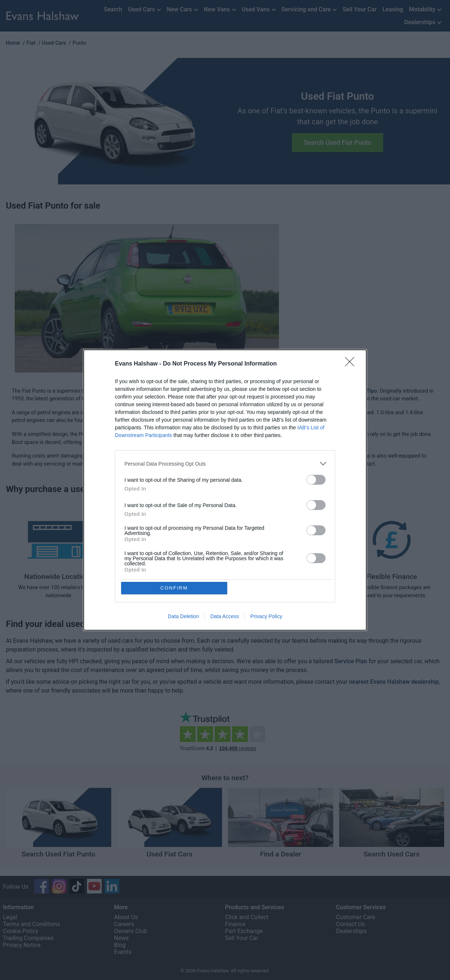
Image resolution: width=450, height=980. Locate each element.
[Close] (352, 364)
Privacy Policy (266, 617)
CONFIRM (175, 588)
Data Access (225, 617)
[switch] (316, 480)
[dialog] (225, 490)
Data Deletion (183, 617)
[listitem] (225, 464)
